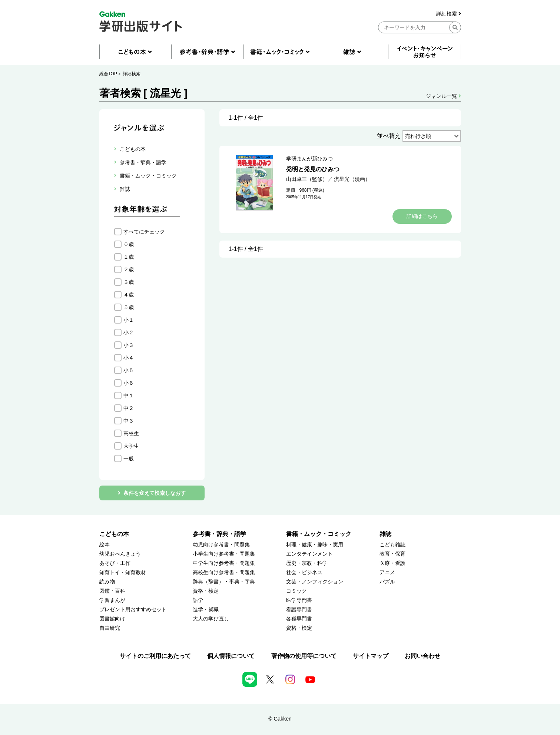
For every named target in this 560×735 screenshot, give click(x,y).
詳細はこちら (422, 216)
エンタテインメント (309, 554)
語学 (198, 600)
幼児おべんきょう (120, 554)
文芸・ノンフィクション (315, 582)
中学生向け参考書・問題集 (224, 563)
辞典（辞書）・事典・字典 (224, 582)
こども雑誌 (392, 545)
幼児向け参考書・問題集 (221, 545)
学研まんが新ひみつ (309, 159)
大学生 (131, 446)
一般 (129, 458)
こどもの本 (114, 534)
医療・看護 (392, 563)
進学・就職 (206, 610)
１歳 (129, 257)
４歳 (129, 295)
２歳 (129, 269)
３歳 (129, 282)
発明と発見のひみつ (313, 169)
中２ (129, 408)
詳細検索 (449, 14)
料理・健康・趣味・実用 (315, 545)
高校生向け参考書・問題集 (224, 572)
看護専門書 (299, 610)
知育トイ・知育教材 (123, 572)
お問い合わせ (423, 656)
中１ (129, 395)
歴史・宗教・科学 (307, 563)
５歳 (129, 307)
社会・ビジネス (304, 572)
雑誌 (385, 534)
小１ (129, 320)
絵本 (105, 545)
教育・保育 (392, 554)
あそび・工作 (115, 563)
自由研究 (110, 628)
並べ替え (389, 136)
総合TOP (108, 74)
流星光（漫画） (352, 179)
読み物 (107, 582)
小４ (129, 358)
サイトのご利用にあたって (155, 656)
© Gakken (280, 719)
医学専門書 (299, 600)
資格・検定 (206, 591)
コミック (296, 591)
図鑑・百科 (112, 591)
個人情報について (231, 656)
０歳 (129, 244)
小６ (129, 383)
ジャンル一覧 (443, 96)
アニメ (387, 572)
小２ (129, 332)
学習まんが (112, 600)
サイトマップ (371, 656)
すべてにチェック (144, 232)
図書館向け (112, 619)
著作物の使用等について (304, 656)
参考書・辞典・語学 (219, 534)
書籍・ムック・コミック (319, 534)
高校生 (131, 433)
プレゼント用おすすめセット (133, 610)
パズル (387, 582)
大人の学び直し (211, 619)
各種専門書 (299, 619)
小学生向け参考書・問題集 (224, 554)
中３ (129, 421)
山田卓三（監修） (307, 179)
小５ (129, 370)
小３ (129, 345)
